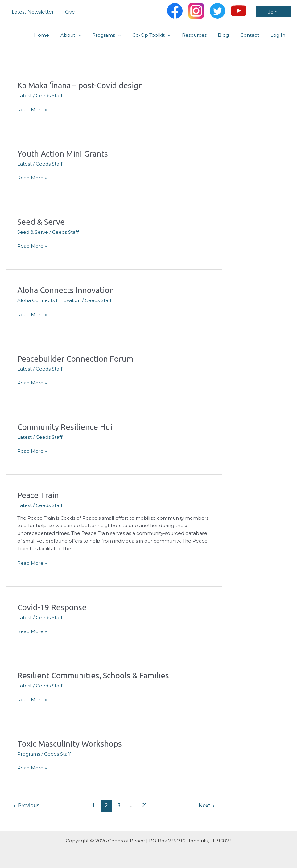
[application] (91, 35)
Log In (279, 35)
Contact (253, 35)
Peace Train (38, 495)
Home (57, 35)
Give (67, 12)
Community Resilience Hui (65, 427)
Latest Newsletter (32, 12)
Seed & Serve (41, 222)
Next (207, 805)
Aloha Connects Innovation (66, 290)
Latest (25, 96)
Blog (229, 35)
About (84, 35)
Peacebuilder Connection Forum (75, 359)
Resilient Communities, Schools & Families (93, 675)
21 (144, 805)
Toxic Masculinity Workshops (70, 744)
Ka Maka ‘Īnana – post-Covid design (80, 85)
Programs (118, 35)
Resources (201, 35)
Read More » (32, 110)
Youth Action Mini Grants (63, 154)
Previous (27, 805)
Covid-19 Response (52, 607)
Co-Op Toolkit (161, 35)
